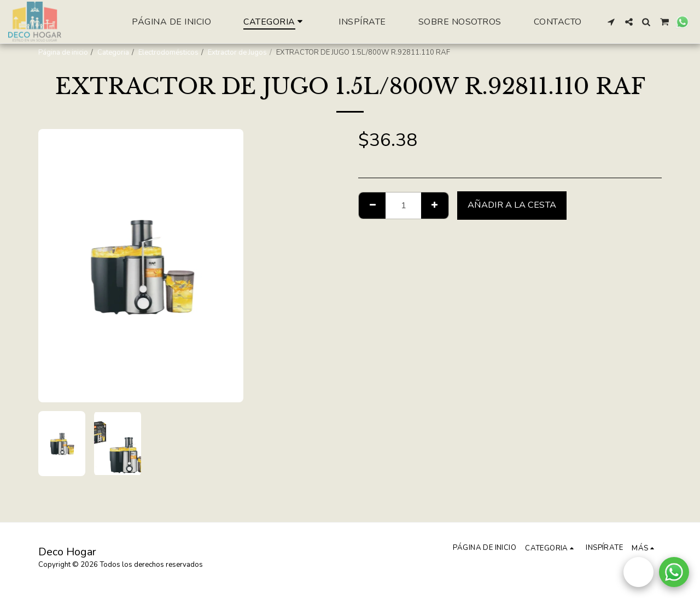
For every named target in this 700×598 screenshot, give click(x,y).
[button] (611, 22)
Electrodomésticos (168, 52)
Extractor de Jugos (237, 52)
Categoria (113, 52)
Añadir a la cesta (512, 205)
